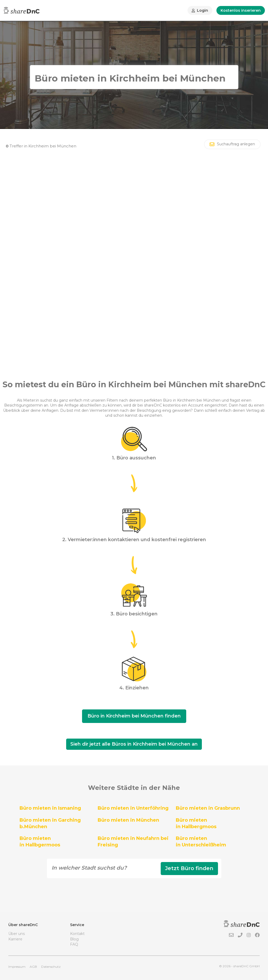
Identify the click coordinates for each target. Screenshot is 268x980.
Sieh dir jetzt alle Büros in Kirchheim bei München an (134, 744)
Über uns (17, 934)
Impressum (17, 967)
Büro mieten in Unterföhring (133, 808)
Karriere (15, 939)
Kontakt (77, 934)
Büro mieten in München (128, 820)
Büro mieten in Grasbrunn (208, 808)
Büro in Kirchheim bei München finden (134, 716)
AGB (33, 967)
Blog (74, 939)
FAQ (74, 944)
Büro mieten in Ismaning (50, 808)
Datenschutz (51, 967)
